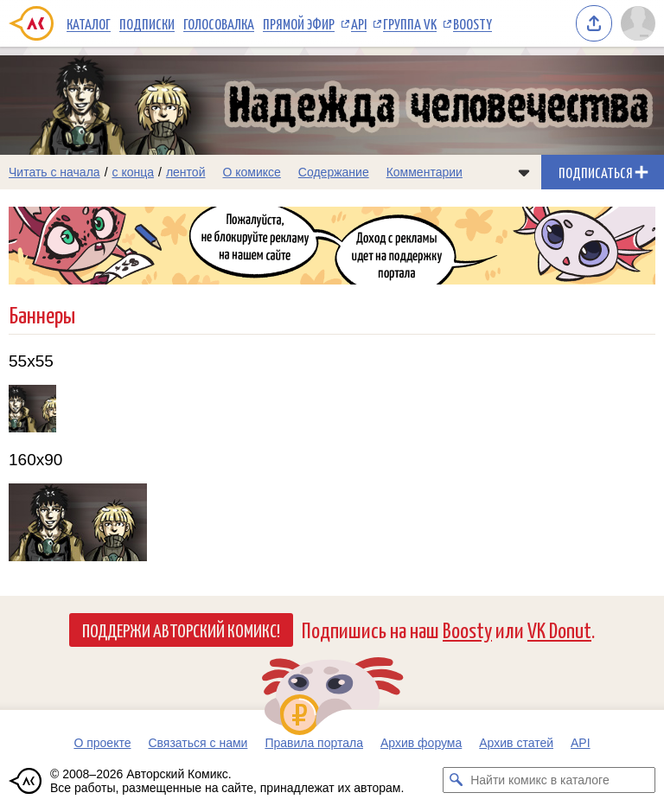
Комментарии (425, 172)
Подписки (147, 23)
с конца (134, 172)
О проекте (102, 743)
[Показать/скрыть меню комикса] (524, 172)
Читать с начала (54, 172)
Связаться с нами (198, 743)
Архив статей (516, 743)
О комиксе (251, 172)
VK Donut (559, 629)
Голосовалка (219, 23)
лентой (186, 172)
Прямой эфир (299, 23)
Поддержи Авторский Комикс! (181, 630)
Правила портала (314, 743)
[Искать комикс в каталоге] (456, 780)
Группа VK (410, 23)
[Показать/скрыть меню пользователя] (638, 23)
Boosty (472, 23)
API (359, 23)
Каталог (89, 23)
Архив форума (421, 743)
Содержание (334, 172)
